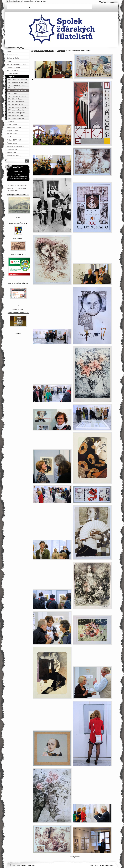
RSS (39, 1)
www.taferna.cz (18, 238)
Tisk (44, 1)
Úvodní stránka (14, 1)
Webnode (111, 865)
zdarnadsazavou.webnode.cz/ (18, 313)
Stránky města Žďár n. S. (18, 223)
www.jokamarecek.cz (18, 254)
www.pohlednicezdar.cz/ (18, 195)
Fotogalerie (61, 51)
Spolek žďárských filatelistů (44, 51)
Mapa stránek (29, 1)
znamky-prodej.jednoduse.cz (18, 283)
